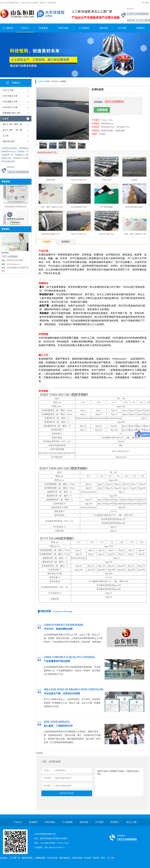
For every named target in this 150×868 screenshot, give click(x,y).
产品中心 (25, 28)
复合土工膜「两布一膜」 (13, 124)
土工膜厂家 (15, 858)
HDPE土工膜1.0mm (106, 234)
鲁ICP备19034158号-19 (55, 847)
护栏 (103, 858)
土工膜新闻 (84, 28)
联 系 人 (47, 770)
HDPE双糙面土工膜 (79, 207)
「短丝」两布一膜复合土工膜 (134, 234)
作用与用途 (63, 28)
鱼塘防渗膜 (51, 180)
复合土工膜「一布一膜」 (13, 130)
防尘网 (88, 858)
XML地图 (145, 3)
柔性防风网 (27, 858)
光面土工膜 (106, 180)
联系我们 (141, 28)
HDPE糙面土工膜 (10, 102)
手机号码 (47, 778)
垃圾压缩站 (77, 858)
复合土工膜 (131, 822)
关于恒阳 (122, 28)
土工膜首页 (8, 28)
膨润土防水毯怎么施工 (134, 207)
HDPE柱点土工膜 (10, 107)
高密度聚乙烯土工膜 (11, 113)
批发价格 (103, 28)
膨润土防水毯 (8, 141)
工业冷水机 (52, 858)
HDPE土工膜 (8, 90)
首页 (48, 81)
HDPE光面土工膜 (10, 96)
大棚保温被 (40, 858)
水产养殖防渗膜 (106, 207)
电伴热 (96, 858)
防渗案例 (43, 28)
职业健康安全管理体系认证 (16, 208)
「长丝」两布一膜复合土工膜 (51, 207)
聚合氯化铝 (65, 858)
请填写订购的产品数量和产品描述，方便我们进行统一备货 (119, 782)
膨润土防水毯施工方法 (51, 234)
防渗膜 (5, 119)
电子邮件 (47, 786)
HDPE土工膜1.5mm (79, 234)
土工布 (5, 136)
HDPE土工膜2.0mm (79, 180)
